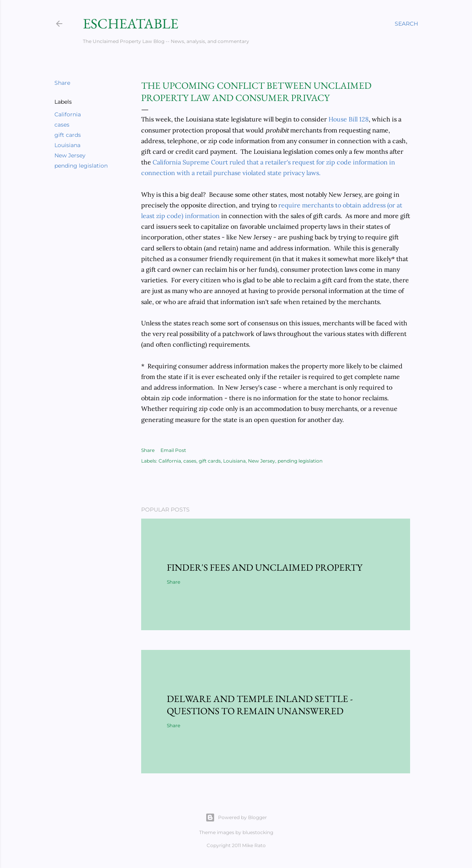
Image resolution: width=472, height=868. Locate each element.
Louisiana (67, 145)
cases (62, 125)
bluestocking (258, 832)
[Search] (406, 24)
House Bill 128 (349, 119)
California (68, 114)
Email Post (173, 450)
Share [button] (62, 83)
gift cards (68, 135)
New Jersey (70, 155)
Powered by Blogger (236, 818)
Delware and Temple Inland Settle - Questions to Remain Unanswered (260, 705)
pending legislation (81, 166)
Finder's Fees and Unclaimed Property (265, 567)
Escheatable (131, 23)
